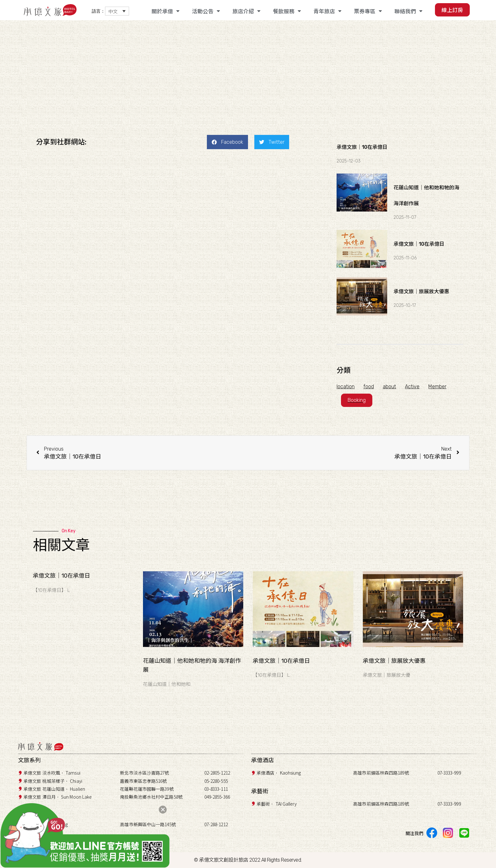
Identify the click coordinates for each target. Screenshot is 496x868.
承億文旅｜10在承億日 (362, 147)
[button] (227, 142)
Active (414, 386)
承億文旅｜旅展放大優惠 (421, 291)
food (369, 386)
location (346, 386)
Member (440, 386)
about (391, 386)
